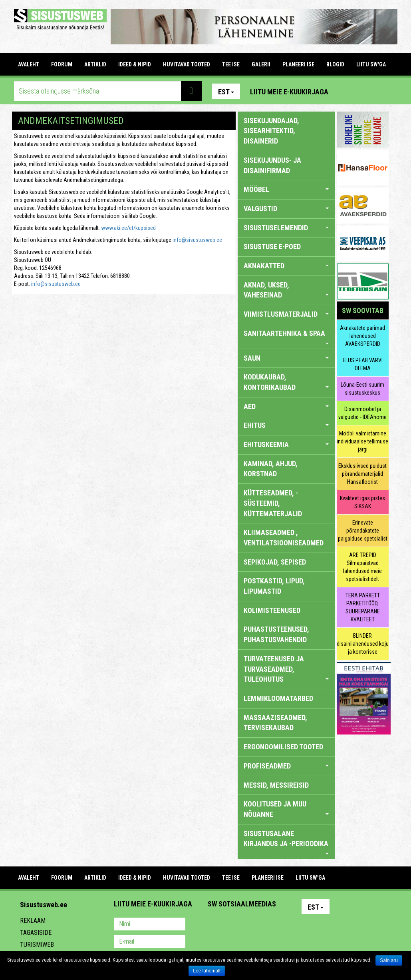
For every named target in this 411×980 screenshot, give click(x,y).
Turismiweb (37, 945)
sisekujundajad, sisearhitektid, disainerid (271, 131)
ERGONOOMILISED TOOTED (283, 747)
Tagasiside (36, 933)
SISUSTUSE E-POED (272, 246)
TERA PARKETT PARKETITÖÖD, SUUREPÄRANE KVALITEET (363, 607)
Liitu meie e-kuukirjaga (289, 92)
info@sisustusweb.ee (197, 240)
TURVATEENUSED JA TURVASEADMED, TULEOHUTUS (286, 669)
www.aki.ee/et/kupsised (128, 228)
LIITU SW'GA (371, 64)
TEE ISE (231, 64)
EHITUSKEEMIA (286, 444)
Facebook (363, 91)
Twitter (267, 925)
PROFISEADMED (286, 766)
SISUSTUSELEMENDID (286, 228)
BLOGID (335, 64)
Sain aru (389, 960)
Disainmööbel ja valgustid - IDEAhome (362, 413)
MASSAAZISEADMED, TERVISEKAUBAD (275, 723)
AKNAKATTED (286, 266)
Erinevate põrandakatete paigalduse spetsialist (363, 531)
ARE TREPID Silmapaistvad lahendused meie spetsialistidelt (362, 567)
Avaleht (29, 64)
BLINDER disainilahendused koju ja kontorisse (363, 644)
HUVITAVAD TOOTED (187, 64)
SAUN (286, 358)
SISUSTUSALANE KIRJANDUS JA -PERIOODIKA (286, 842)
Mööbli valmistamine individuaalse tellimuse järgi (362, 441)
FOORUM (62, 64)
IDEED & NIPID (135, 64)
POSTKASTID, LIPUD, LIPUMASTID (274, 586)
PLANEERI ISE (298, 64)
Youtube (381, 91)
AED (286, 406)
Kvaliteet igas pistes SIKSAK (362, 502)
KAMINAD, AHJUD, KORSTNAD (271, 469)
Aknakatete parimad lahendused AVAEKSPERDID (362, 336)
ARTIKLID (95, 64)
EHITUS (286, 425)
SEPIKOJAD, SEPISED (275, 562)
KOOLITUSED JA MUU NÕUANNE (286, 809)
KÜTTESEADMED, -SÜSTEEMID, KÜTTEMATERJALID (273, 503)
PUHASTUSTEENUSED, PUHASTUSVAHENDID (276, 634)
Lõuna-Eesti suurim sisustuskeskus (362, 389)
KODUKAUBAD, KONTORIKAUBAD (286, 382)
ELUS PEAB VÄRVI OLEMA (363, 364)
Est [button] (226, 92)
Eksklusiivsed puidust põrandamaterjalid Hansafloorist (362, 474)
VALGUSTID (286, 209)
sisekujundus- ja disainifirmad (272, 165)
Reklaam (33, 921)
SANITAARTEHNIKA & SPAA (286, 337)
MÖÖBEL (286, 189)
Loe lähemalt (207, 971)
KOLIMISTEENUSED (272, 610)
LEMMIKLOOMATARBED (278, 698)
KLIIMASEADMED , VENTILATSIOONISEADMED (284, 538)
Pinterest (346, 91)
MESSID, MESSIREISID (276, 785)
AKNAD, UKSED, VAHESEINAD (286, 290)
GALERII (261, 64)
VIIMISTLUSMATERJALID (286, 314)
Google (284, 925)
